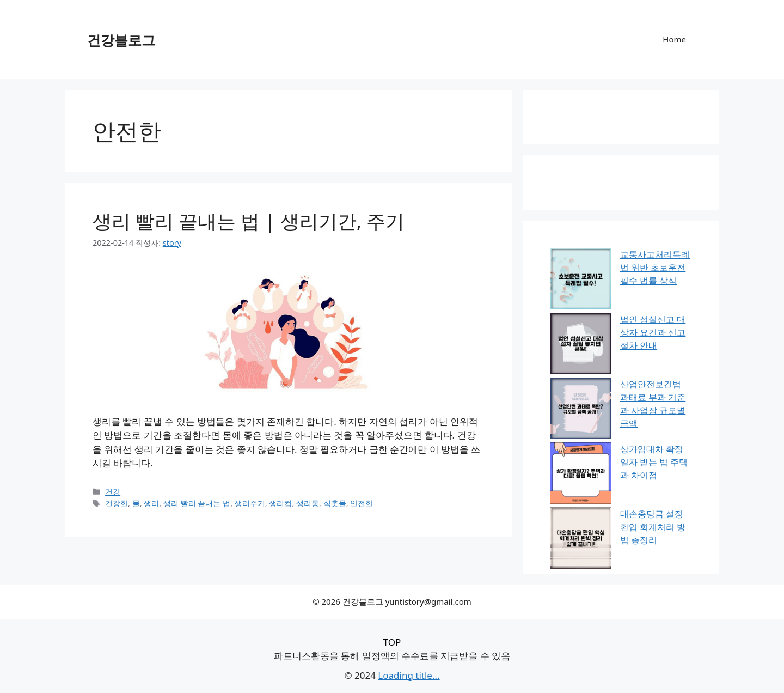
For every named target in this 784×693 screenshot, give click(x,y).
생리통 (308, 503)
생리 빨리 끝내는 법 (197, 503)
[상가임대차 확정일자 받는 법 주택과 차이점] (581, 475)
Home (674, 39)
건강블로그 (121, 40)
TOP (392, 642)
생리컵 (280, 503)
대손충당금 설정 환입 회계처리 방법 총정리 (653, 527)
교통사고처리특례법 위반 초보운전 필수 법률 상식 (655, 268)
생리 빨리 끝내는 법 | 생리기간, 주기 (249, 221)
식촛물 (335, 503)
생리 (151, 503)
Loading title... (409, 675)
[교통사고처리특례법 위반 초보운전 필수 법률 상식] (581, 280)
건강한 (117, 503)
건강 (113, 492)
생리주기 (250, 503)
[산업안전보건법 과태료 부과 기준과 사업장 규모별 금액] (581, 410)
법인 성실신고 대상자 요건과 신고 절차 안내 (653, 332)
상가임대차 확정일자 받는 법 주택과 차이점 (654, 462)
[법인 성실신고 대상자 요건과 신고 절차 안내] (581, 345)
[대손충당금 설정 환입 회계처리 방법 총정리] (581, 540)
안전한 (362, 503)
